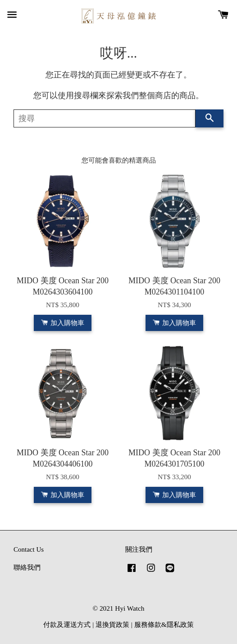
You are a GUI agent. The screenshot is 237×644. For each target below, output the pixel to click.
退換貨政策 (112, 624)
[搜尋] (105, 118)
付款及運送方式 (67, 624)
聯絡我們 (27, 567)
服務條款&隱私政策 (164, 624)
